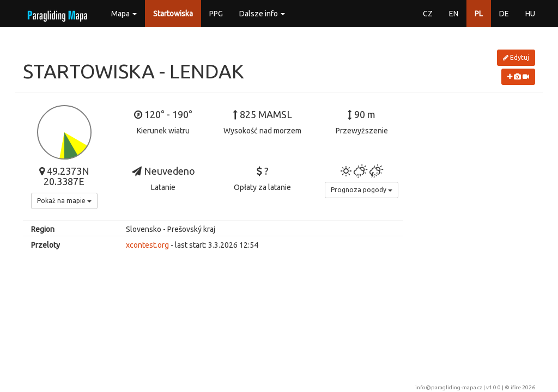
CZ (428, 14)
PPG (216, 14)
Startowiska (173, 14)
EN (454, 14)
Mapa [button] (124, 14)
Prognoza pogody (362, 190)
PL (479, 14)
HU (530, 14)
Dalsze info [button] (262, 14)
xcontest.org (147, 245)
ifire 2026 (523, 387)
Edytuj (516, 57)
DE (504, 14)
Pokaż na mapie (64, 201)
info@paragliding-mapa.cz (449, 387)
